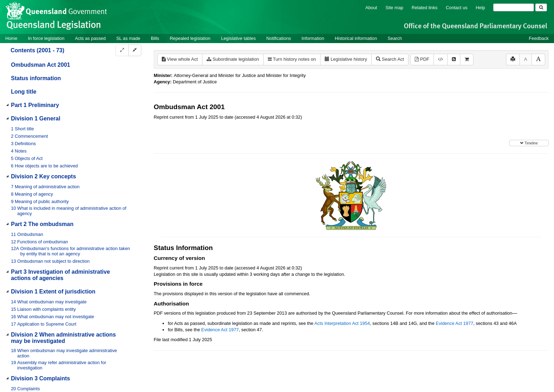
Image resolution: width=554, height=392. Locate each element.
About (371, 8)
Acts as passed (90, 38)
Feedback (539, 38)
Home (11, 38)
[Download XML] (441, 60)
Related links (425, 8)
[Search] (514, 7)
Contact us (457, 8)
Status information (36, 78)
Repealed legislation (190, 38)
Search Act (390, 59)
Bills (155, 38)
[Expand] (122, 50)
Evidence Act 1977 (454, 323)
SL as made (128, 38)
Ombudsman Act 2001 (40, 65)
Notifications (279, 38)
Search (395, 38)
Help (481, 8)
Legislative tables (238, 38)
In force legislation (46, 38)
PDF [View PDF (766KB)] (422, 59)
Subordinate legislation (233, 59)
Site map (394, 8)
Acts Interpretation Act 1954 (342, 323)
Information (313, 38)
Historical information (356, 38)
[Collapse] (135, 50)
